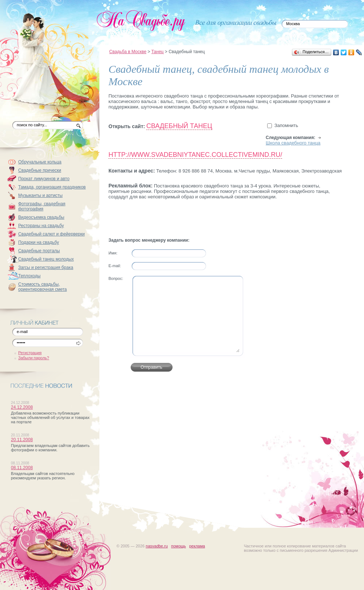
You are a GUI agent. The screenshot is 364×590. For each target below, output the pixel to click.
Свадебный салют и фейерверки (52, 234)
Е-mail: (115, 266)
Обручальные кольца (40, 162)
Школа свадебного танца (293, 143)
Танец (158, 52)
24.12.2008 (22, 407)
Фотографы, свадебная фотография (42, 206)
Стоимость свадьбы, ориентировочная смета (43, 287)
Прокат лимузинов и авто (44, 179)
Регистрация (30, 353)
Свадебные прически (40, 170)
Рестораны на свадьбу (41, 226)
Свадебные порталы (39, 251)
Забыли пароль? (34, 358)
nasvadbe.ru (157, 546)
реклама (197, 546)
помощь (179, 546)
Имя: (113, 253)
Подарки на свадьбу (39, 242)
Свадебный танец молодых (46, 259)
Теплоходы (29, 276)
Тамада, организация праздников (52, 187)
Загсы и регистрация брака (46, 268)
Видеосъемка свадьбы (41, 217)
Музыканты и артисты (40, 195)
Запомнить (286, 125)
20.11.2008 (22, 440)
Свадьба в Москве (128, 52)
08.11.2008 (22, 468)
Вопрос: (116, 278)
